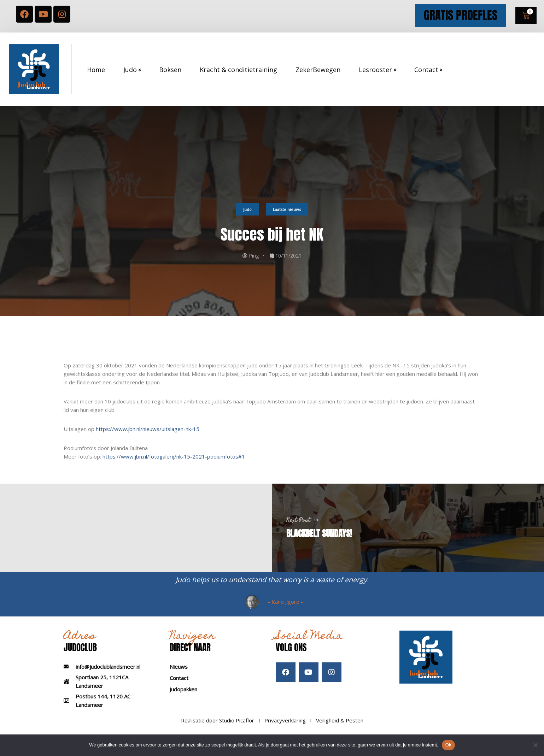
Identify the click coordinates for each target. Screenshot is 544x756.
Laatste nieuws (287, 216)
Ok (448, 745)
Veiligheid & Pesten (340, 727)
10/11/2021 (288, 262)
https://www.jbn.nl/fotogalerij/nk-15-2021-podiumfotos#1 (174, 463)
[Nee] (535, 745)
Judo (247, 216)
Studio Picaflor (237, 727)
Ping (254, 262)
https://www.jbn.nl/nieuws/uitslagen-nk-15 (148, 436)
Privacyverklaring (285, 727)
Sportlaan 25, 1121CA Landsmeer (102, 688)
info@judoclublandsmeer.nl (108, 673)
